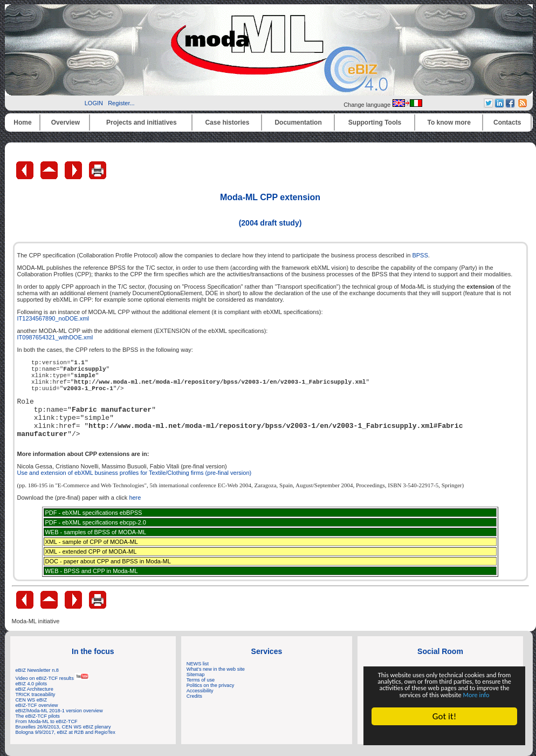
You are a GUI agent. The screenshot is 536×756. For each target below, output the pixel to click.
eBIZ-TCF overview (37, 705)
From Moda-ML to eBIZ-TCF (47, 721)
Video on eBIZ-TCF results (53, 678)
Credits (194, 696)
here (135, 498)
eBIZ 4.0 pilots (32, 684)
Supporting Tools (375, 122)
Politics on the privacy (211, 685)
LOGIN (94, 103)
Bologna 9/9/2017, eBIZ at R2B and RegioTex (66, 732)
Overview (66, 122)
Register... (121, 103)
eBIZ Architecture (35, 689)
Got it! (444, 716)
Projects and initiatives (142, 122)
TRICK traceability (36, 694)
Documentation (298, 122)
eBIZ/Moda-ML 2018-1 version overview (59, 711)
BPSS (420, 255)
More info (444, 694)
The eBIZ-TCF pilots (38, 716)
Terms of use (201, 680)
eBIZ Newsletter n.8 (37, 670)
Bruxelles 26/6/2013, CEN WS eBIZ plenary (63, 727)
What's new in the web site (216, 669)
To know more (449, 122)
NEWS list (198, 664)
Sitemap (196, 675)
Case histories (227, 122)
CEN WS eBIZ (32, 700)
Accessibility (200, 691)
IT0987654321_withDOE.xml (55, 337)
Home (22, 122)
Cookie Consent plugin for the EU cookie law (444, 735)
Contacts (507, 122)
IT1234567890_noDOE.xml (53, 318)
